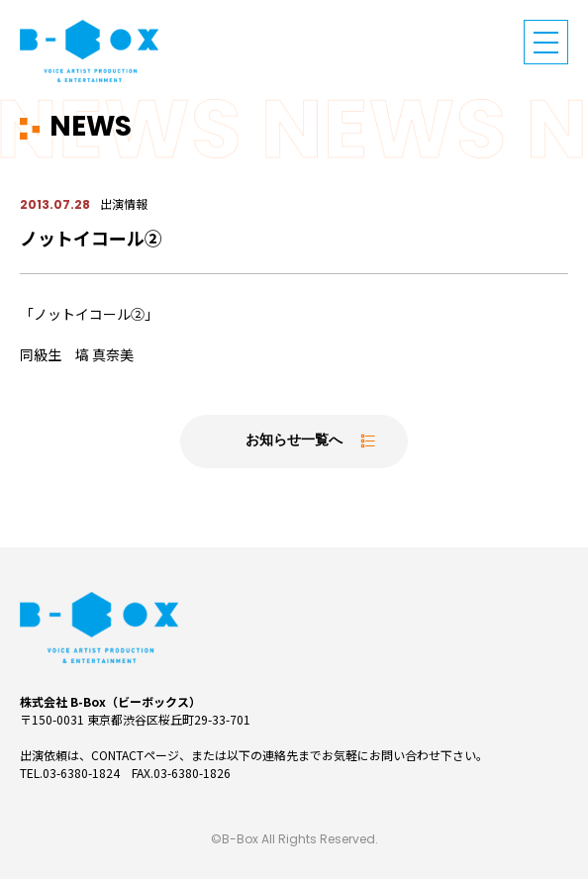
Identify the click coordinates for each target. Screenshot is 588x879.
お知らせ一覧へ (294, 441)
